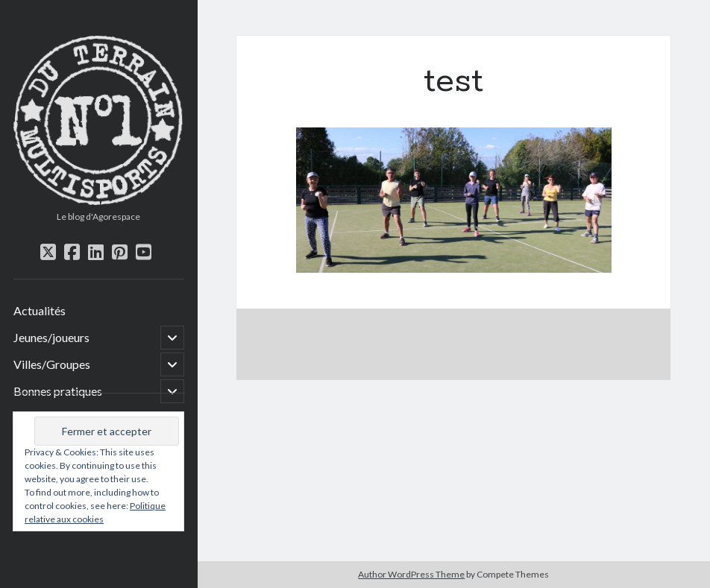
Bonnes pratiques (58, 391)
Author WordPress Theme (411, 574)
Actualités (40, 310)
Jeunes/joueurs (51, 337)
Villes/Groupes (52, 364)
